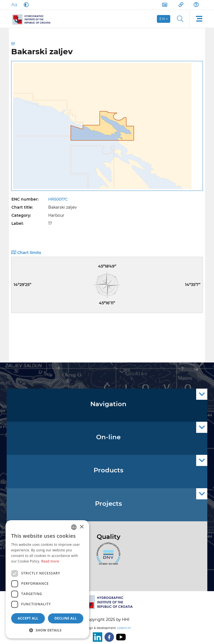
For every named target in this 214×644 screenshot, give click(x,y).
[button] (47, 630)
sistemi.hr (124, 628)
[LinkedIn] (96, 637)
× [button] (82, 527)
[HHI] (34, 19)
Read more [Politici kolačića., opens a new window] (50, 561)
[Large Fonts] (14, 5)
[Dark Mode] (25, 5)
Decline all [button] (66, 618)
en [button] (162, 19)
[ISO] (107, 557)
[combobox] (74, 527)
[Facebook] (108, 637)
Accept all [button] (28, 618)
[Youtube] (120, 637)
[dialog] (47, 579)
